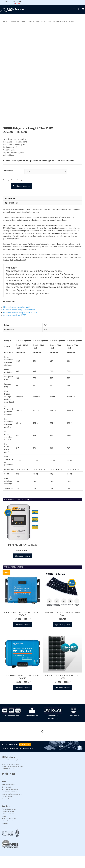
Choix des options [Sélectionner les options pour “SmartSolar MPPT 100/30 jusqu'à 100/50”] (22, 699)
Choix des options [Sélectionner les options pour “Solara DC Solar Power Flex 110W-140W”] (63, 699)
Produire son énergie (17, 21)
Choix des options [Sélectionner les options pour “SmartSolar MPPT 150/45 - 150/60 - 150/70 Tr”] (22, 636)
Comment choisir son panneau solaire (19, 321)
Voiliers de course (8, 823)
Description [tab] (10, 210)
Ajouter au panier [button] (63, 636)
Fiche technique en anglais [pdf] (16, 319)
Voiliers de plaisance (9, 821)
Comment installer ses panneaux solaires (20, 324)
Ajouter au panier (23, 198)
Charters (5, 828)
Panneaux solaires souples (36, 21)
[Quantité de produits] (7, 198)
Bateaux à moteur (8, 825)
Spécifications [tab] (11, 214)
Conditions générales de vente (12, 806)
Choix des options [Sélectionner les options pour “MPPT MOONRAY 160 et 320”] (22, 568)
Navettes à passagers (9, 830)
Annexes (5, 835)
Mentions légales (7, 811)
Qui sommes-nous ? (8, 796)
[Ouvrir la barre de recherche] (79, 9)
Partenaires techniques (10, 803)
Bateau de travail (7, 833)
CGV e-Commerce (8, 808)
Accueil (6, 21)
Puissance (9, 182)
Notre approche (7, 799)
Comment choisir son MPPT (15, 327)
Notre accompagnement (10, 801)
